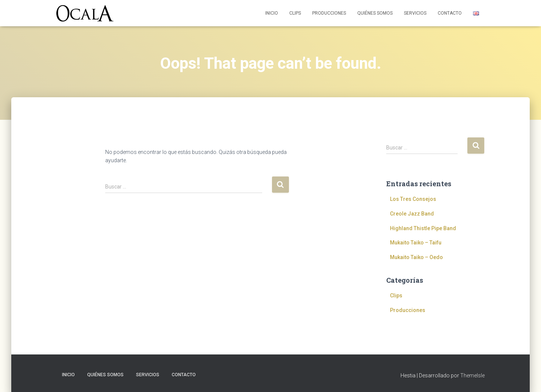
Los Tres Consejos (413, 199)
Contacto (450, 13)
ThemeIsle (472, 375)
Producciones (329, 13)
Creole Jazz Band (412, 214)
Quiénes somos (375, 13)
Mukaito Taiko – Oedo (416, 257)
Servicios (415, 13)
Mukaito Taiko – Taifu (416, 243)
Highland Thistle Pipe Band (423, 228)
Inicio (272, 13)
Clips (295, 13)
